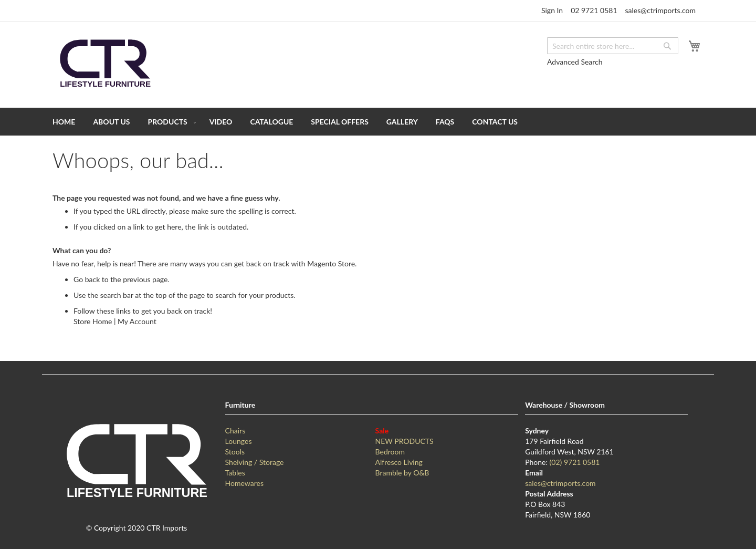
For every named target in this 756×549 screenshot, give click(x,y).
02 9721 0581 (594, 10)
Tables (235, 473)
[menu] (378, 122)
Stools (235, 452)
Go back (87, 279)
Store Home (93, 321)
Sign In (552, 10)
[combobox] (613, 46)
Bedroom (390, 452)
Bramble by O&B (402, 473)
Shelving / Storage (255, 462)
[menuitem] (64, 122)
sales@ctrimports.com (660, 10)
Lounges (239, 441)
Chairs (235, 431)
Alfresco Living (399, 462)
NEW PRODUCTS (405, 441)
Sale (382, 431)
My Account (137, 321)
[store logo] (105, 64)
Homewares (244, 483)
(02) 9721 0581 (575, 462)
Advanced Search (575, 62)
